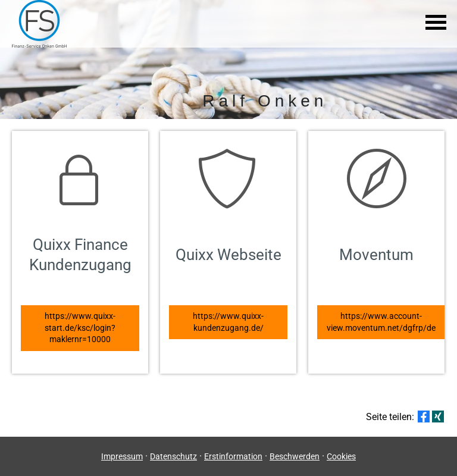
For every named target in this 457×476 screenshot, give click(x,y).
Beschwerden (295, 456)
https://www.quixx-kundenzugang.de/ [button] (228, 322)
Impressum (122, 456)
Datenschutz (173, 456)
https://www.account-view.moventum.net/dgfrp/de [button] (381, 322)
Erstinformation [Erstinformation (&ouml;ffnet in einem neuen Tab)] (233, 456)
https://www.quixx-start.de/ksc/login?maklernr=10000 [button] (80, 328)
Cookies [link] (341, 456)
